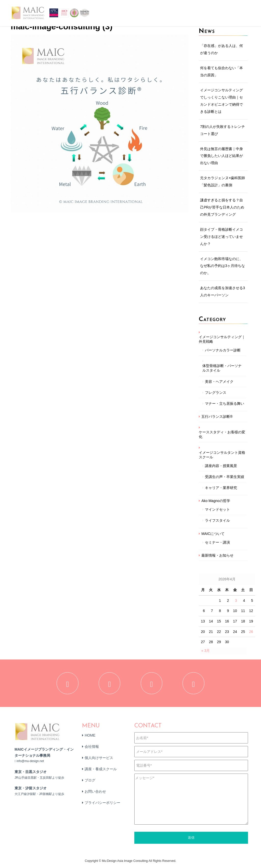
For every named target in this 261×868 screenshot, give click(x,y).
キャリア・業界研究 (221, 488)
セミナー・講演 (217, 542)
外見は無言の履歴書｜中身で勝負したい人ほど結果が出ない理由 (221, 156)
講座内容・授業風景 (221, 466)
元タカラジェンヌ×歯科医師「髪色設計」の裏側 (223, 181)
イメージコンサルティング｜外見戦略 (222, 339)
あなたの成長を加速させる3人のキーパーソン (223, 291)
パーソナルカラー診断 (223, 350)
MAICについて (213, 534)
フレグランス (216, 393)
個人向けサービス (99, 759)
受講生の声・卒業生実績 (225, 477)
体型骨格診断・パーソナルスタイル (222, 368)
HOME (90, 737)
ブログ (90, 781)
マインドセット (217, 509)
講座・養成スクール (101, 770)
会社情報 (92, 748)
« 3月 (206, 651)
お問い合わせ (95, 793)
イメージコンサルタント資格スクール (222, 455)
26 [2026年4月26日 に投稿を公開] (251, 632)
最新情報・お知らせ (217, 555)
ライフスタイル (217, 520)
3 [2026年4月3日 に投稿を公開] (236, 601)
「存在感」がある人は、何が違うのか (221, 49)
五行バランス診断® (217, 417)
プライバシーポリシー (102, 804)
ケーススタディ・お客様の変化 (222, 434)
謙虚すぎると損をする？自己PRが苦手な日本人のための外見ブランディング (222, 207)
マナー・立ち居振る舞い (225, 404)
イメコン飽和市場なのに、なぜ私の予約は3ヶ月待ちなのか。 (223, 266)
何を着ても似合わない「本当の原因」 (221, 71)
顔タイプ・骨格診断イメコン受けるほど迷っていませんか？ (221, 237)
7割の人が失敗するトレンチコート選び (223, 130)
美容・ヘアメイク (219, 382)
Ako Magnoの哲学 (216, 501)
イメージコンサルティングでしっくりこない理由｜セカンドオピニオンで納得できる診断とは (221, 101)
